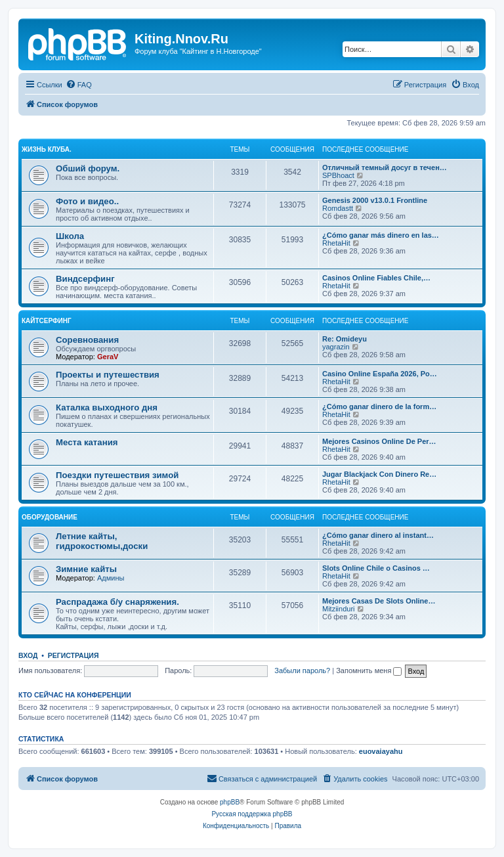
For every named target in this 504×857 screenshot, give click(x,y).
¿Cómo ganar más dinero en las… (381, 235)
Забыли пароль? (302, 670)
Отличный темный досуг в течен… (385, 167)
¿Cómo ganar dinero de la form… (379, 407)
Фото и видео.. (87, 201)
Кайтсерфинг (47, 321)
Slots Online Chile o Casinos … (376, 568)
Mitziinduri (339, 609)
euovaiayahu (381, 751)
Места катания (87, 442)
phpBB (230, 802)
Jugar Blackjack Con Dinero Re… (379, 474)
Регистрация (73, 655)
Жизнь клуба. (47, 149)
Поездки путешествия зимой (117, 475)
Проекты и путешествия (108, 375)
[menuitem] (79, 85)
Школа (70, 236)
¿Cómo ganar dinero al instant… (378, 535)
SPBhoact (338, 175)
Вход (28, 655)
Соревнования (87, 340)
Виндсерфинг (85, 279)
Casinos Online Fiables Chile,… (376, 278)
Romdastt (338, 208)
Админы (111, 578)
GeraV (108, 357)
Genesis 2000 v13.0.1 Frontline (375, 200)
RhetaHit (336, 243)
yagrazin (336, 347)
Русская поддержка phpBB (252, 814)
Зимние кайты (86, 569)
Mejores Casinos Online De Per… (379, 441)
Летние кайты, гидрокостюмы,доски (102, 541)
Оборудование (50, 517)
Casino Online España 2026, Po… (380, 374)
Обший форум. (88, 168)
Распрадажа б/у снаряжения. (117, 602)
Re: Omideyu (345, 339)
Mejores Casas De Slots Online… (379, 601)
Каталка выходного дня (107, 407)
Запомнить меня (369, 670)
